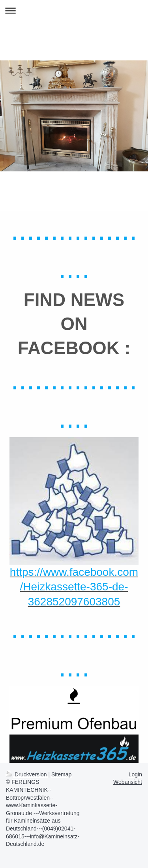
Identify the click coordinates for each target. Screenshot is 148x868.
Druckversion (27, 774)
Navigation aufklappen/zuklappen (74, 10)
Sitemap (61, 774)
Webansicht (128, 782)
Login (135, 774)
